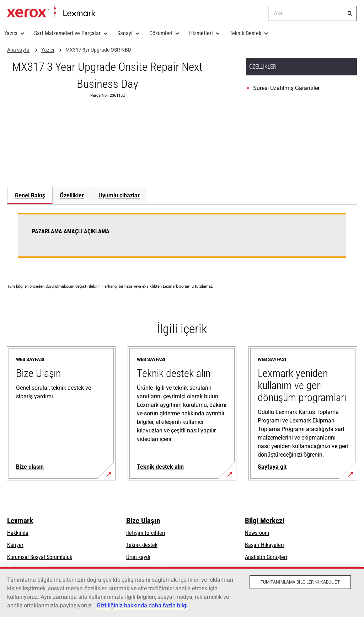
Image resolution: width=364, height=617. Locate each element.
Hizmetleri (201, 33)
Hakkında (18, 533)
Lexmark (20, 521)
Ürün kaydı (138, 557)
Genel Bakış (30, 195)
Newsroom (257, 533)
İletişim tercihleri (146, 533)
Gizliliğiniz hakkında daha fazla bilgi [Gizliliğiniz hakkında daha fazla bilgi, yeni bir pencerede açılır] (142, 605)
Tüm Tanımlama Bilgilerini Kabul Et (300, 582)
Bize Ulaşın (143, 521)
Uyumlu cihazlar (119, 195)
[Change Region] (257, 14)
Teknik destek (142, 545)
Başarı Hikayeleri (264, 545)
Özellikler (72, 195)
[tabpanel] (182, 240)
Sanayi (125, 33)
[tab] (30, 195)
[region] (182, 592)
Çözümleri (161, 33)
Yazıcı (11, 33)
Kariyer (15, 545)
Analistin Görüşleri (266, 557)
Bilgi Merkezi (265, 521)
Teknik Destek (245, 33)
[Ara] (350, 14)
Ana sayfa (51, 12)
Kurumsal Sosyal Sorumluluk (40, 557)
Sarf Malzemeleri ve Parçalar (67, 33)
